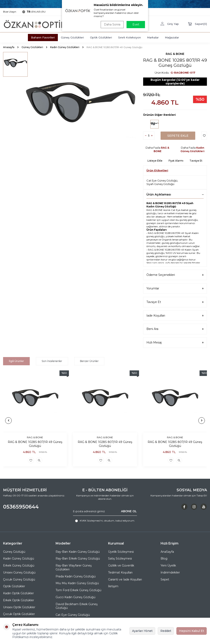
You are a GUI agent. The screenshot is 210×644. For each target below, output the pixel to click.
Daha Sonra (112, 24)
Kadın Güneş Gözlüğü (19, 558)
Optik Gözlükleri (101, 37)
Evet (136, 24)
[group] (80, 109)
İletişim (113, 586)
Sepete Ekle (178, 136)
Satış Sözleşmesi (120, 558)
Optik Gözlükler (14, 586)
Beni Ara (175, 329)
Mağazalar (172, 37)
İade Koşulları (175, 316)
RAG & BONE (175, 54)
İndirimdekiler (170, 572)
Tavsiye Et (196, 161)
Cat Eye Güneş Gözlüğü (162, 180)
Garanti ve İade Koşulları (125, 579)
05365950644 (21, 507)
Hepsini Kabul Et (192, 631)
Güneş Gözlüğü (14, 552)
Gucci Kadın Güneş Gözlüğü (75, 597)
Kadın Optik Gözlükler (18, 593)
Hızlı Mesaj (175, 343)
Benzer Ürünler (89, 361)
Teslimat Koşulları (120, 572)
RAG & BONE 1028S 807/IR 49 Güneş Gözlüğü (35, 444)
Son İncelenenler (52, 361)
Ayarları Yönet (142, 631)
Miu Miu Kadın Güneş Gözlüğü (77, 583)
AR (39, 12)
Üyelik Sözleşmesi (121, 552)
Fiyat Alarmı (176, 161)
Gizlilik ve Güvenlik (121, 565)
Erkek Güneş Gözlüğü (19, 565)
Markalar (153, 37)
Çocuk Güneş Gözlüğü (19, 579)
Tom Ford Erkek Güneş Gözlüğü (78, 590)
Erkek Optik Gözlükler (19, 600)
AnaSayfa (167, 552)
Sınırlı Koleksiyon (130, 37)
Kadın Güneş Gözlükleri (65, 47)
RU (44, 12)
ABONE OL (129, 511)
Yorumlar (175, 288)
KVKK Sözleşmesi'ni (91, 521)
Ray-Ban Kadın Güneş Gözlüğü (78, 552)
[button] (8, 420)
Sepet (165, 579)
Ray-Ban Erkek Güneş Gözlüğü (78, 558)
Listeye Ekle (155, 161)
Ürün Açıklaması (175, 194)
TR (29, 12)
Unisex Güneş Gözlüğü (19, 572)
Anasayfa (9, 47)
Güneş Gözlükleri (72, 37)
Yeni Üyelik (168, 565)
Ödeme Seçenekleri (175, 275)
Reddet (166, 631)
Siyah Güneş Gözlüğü (160, 184)
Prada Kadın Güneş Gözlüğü (76, 576)
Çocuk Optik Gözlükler (19, 614)
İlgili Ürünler (17, 361)
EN (34, 12)
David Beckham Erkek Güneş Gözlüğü (77, 606)
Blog (164, 558)
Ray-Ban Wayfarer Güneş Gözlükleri (74, 567)
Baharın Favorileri (43, 37)
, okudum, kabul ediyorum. (105, 521)
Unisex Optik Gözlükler (19, 607)
